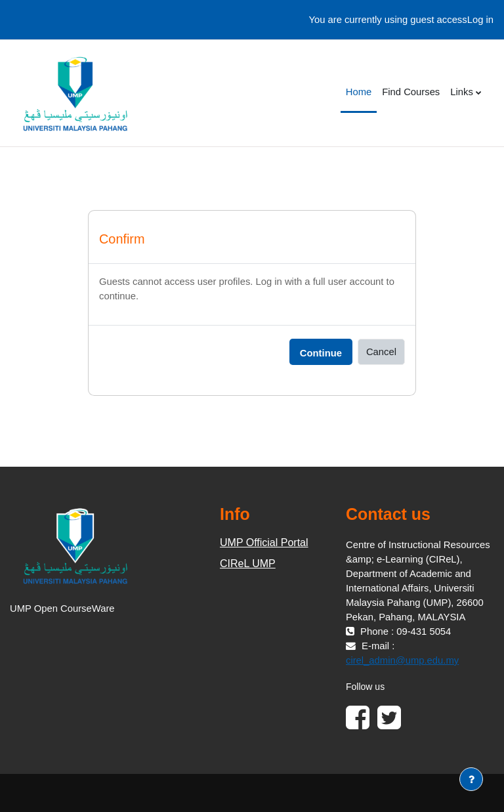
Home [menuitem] (359, 92)
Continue (321, 353)
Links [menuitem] (462, 92)
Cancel (381, 352)
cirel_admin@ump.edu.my (402, 660)
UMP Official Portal (264, 543)
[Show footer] (471, 779)
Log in (480, 20)
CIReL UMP (248, 564)
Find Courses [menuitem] (411, 92)
